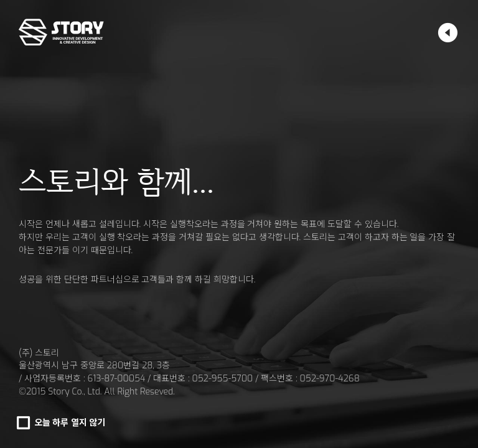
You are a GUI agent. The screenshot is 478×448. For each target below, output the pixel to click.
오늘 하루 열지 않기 (70, 423)
